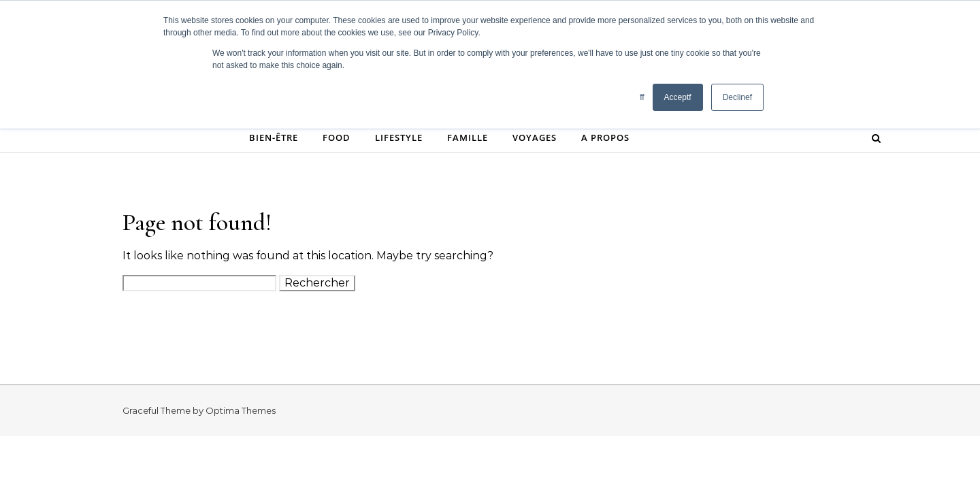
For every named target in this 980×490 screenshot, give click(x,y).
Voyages (535, 137)
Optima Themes (241, 410)
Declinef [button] (737, 97)
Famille (468, 137)
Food (337, 137)
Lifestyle (399, 137)
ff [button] (642, 97)
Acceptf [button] (678, 97)
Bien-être (274, 137)
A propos (605, 137)
